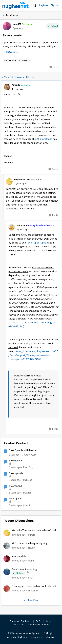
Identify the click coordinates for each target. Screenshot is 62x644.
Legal (49, 621)
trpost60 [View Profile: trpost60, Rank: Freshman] (17, 24)
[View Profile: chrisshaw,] (7, 589)
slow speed (15, 499)
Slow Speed (15, 461)
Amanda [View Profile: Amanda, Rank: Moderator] (16, 85)
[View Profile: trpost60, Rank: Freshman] (7, 26)
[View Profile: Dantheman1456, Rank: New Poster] (9, 182)
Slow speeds (16, 473)
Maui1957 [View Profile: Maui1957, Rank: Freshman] (28, 492)
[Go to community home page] (16, 5)
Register (44, 5)
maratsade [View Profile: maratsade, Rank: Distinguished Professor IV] (22, 225)
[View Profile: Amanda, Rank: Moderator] (7, 87)
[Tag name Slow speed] (24, 61)
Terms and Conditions (21, 621)
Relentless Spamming (24, 569)
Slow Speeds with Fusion (23, 450)
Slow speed (15, 486)
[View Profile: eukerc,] (7, 533)
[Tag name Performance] (10, 61)
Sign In (54, 5)
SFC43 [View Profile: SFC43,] (31, 577)
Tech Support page (37, 243)
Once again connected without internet (34, 586)
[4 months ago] (19, 591)
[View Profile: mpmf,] (7, 559)
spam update (19, 556)
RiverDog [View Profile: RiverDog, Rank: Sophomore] (28, 467)
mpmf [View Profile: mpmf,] (31, 561)
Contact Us (18, 625)
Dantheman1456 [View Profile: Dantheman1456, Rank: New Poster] (22, 179)
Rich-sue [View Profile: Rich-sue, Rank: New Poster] (28, 480)
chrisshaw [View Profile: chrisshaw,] (33, 591)
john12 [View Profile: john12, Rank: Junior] (27, 505)
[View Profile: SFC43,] (7, 572)
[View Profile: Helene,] (7, 546)
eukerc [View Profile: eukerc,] (32, 535)
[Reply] (54, 67)
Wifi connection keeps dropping (30, 543)
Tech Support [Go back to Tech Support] (11, 15)
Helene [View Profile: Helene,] (32, 548)
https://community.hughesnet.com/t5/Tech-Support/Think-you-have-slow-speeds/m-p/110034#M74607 (33, 355)
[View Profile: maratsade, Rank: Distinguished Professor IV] (12, 227)
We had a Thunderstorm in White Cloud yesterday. (34, 530)
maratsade (46, 139)
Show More (10, 52)
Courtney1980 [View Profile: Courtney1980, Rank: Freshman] (29, 455)
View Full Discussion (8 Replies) (19, 77)
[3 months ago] (19, 535)
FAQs (39, 621)
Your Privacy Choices (39, 625)
